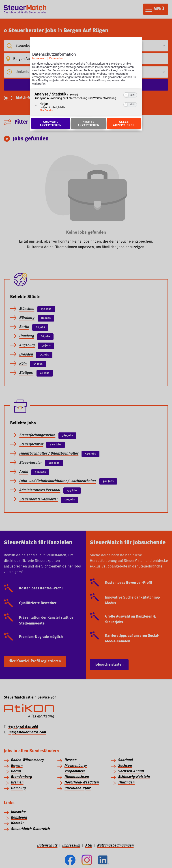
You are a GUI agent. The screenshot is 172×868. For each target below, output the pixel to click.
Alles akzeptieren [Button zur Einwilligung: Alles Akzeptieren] (124, 123)
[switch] (130, 95)
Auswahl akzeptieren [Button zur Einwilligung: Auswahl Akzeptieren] (51, 123)
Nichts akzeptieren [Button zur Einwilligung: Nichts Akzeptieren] (88, 123)
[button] (126, 95)
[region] (86, 103)
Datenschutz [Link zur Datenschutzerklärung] (57, 58)
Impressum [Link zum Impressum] (39, 58)
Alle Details (46, 110)
